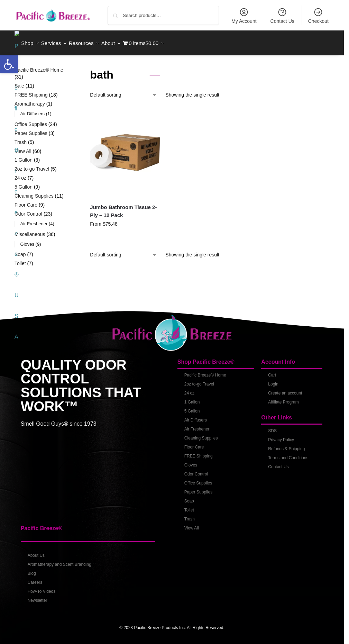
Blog (32, 570)
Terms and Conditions (288, 454)
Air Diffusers (196, 416)
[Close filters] (70, 67)
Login (273, 380)
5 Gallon (192, 407)
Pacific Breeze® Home (205, 371)
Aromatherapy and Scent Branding (59, 561)
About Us (36, 552)
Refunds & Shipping (286, 445)
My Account (244, 16)
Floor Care (194, 443)
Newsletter (38, 597)
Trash (190, 515)
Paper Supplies (198, 488)
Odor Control (196, 470)
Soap (189, 497)
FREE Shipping (199, 452)
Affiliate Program (283, 398)
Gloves (191, 461)
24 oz (189, 389)
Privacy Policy (281, 436)
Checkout (318, 16)
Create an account (285, 389)
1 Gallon (192, 398)
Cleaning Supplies (201, 434)
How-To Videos (42, 588)
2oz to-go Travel (199, 380)
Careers (35, 579)
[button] (9, 64)
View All (192, 524)
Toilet (189, 506)
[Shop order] (123, 91)
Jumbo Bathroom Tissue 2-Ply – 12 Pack (123, 207)
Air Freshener (197, 425)
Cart (272, 371)
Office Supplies (198, 479)
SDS (272, 427)
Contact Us (282, 16)
